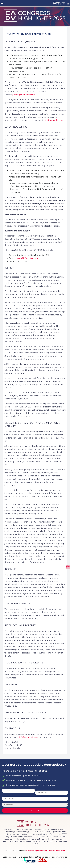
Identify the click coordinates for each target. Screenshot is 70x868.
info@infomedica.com (54, 120)
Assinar (35, 810)
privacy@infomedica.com (24, 95)
